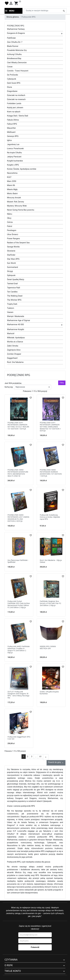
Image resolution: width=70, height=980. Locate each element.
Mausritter (11, 128)
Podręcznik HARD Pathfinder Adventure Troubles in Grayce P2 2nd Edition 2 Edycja (19, 649)
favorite (7, 3)
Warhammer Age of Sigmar (19, 320)
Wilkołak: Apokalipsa (16, 338)
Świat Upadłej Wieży (16, 279)
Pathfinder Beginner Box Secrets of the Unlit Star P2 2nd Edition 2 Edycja (50, 603)
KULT (9, 177)
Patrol (10, 226)
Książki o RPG (13, 165)
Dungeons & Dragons (16, 33)
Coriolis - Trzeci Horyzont (18, 71)
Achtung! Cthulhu (14, 54)
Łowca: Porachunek (15, 148)
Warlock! (11, 334)
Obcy (9, 218)
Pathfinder (11, 38)
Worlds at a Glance (15, 342)
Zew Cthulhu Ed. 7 (15, 42)
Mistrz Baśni (12, 194)
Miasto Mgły (12, 189)
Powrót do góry (56, 763)
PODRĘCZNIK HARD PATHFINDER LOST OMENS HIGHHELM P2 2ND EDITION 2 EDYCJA (18, 518)
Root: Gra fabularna (15, 362)
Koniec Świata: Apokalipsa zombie (22, 169)
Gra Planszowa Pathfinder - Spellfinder (18, 561)
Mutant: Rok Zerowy (16, 202)
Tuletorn (11, 308)
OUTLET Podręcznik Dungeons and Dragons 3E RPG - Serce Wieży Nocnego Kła (18, 695)
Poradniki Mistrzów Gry (17, 50)
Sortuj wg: (9, 387)
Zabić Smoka (13, 346)
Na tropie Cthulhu (14, 153)
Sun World (11, 263)
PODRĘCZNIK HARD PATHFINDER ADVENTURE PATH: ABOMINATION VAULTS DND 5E (18, 473)
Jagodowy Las (13, 144)
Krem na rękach (14, 112)
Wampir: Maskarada (16, 316)
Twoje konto (13, 971)
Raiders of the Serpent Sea (18, 243)
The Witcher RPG (14, 300)
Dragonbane (12, 91)
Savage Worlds (13, 247)
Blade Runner (13, 46)
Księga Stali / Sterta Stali (18, 116)
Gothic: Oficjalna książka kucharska (49, 693)
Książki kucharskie (15, 161)
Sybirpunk (11, 275)
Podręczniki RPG (16, 26)
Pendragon (12, 230)
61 (40, 757)
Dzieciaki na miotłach (16, 95)
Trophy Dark (12, 304)
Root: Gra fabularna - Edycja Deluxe (51, 561)
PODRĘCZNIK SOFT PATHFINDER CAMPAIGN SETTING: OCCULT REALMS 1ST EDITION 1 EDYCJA (18, 426)
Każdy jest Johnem (15, 108)
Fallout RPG (12, 124)
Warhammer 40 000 (15, 324)
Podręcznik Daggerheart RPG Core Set (19, 738)
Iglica (9, 140)
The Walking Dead (15, 296)
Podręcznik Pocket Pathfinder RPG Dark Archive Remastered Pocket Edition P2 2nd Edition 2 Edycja (19, 604)
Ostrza (10, 222)
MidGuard (11, 132)
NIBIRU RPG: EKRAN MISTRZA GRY (48, 647)
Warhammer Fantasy (16, 29)
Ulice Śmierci (13, 234)
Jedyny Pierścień (14, 157)
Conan (10, 67)
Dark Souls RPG (14, 83)
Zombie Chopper (14, 354)
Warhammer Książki (16, 329)
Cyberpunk (12, 79)
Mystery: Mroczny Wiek (17, 206)
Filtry (62, 383)
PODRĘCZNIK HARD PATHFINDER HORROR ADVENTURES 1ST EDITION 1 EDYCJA (51, 473)
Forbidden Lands (14, 103)
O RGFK (9, 965)
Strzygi (10, 271)
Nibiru (10, 214)
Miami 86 (11, 185)
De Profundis (13, 75)
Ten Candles (12, 292)
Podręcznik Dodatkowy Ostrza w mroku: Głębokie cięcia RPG (50, 517)
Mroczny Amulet (14, 198)
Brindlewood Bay (14, 58)
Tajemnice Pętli (14, 288)
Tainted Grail (12, 284)
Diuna (9, 87)
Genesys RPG (13, 136)
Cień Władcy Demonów (17, 63)
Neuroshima (12, 173)
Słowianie (11, 251)
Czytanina (11, 960)
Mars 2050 (12, 181)
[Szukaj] (45, 11)
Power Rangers (13, 239)
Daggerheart (12, 358)
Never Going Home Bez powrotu (21, 210)
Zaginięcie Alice (14, 350)
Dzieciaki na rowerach (16, 99)
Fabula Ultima (13, 120)
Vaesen (10, 312)
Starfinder (11, 255)
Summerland (12, 267)
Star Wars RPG (13, 259)
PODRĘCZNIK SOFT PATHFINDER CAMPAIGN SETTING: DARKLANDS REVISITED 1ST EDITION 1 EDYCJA (50, 427)
